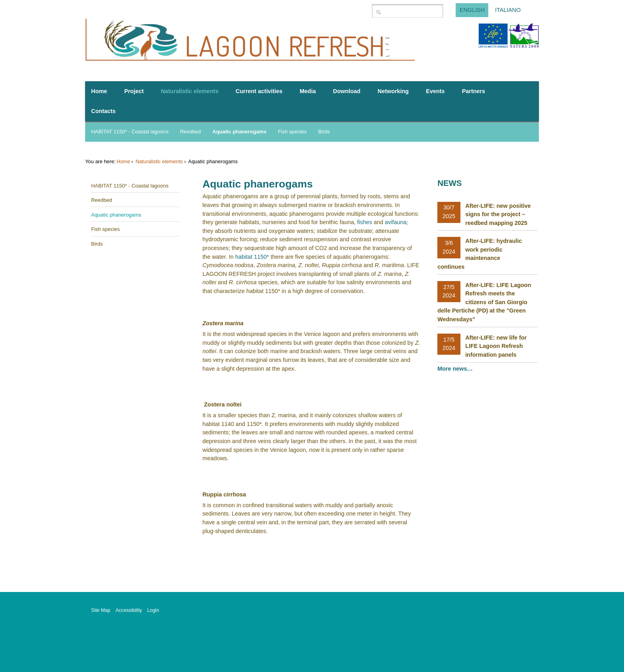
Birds (324, 132)
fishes (365, 222)
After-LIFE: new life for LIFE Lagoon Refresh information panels (496, 346)
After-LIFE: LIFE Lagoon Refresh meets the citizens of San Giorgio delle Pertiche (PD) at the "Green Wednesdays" (484, 302)
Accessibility (129, 610)
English (472, 10)
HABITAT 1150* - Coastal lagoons (130, 132)
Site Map (101, 610)
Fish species (292, 132)
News (449, 183)
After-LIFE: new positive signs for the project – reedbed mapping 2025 (498, 214)
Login (153, 610)
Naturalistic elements (159, 161)
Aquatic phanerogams (240, 132)
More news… (456, 369)
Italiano (508, 10)
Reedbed (190, 132)
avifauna (396, 222)
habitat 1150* (252, 257)
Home (123, 161)
